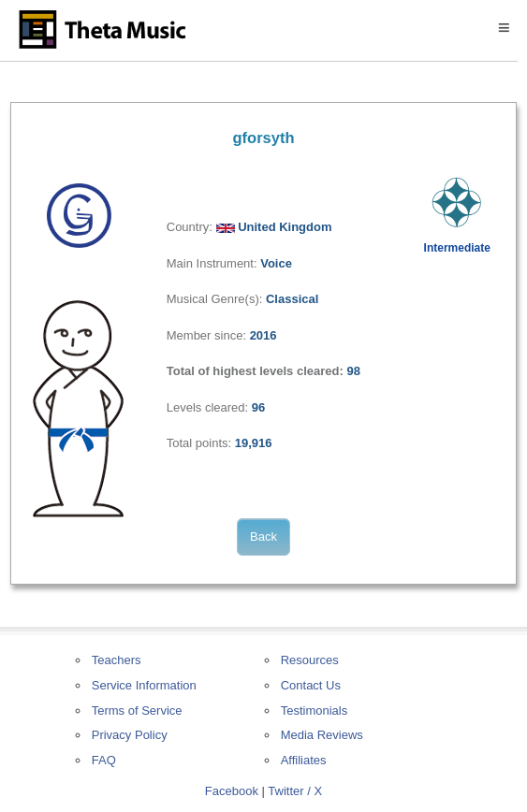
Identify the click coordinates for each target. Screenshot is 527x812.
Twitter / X (295, 791)
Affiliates (304, 760)
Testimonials (315, 710)
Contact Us (311, 685)
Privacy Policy (130, 735)
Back (263, 536)
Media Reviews (322, 735)
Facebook (232, 791)
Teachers (117, 660)
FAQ (104, 760)
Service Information (144, 685)
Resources (310, 660)
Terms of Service (137, 710)
